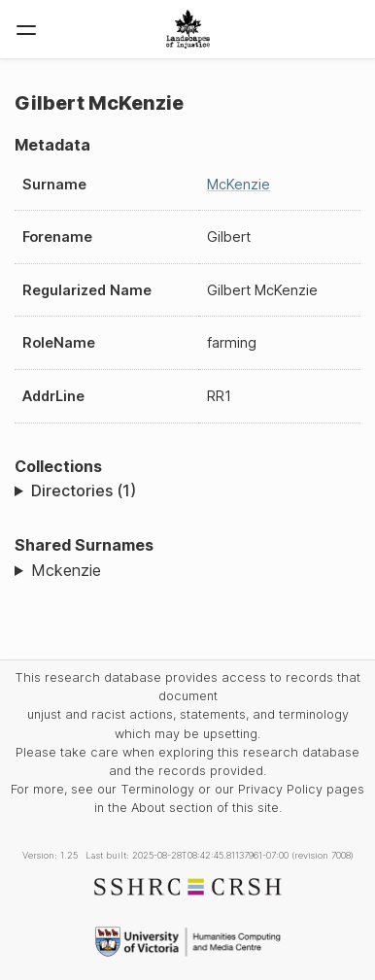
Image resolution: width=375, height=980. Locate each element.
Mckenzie (66, 570)
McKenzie (239, 184)
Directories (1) (84, 490)
